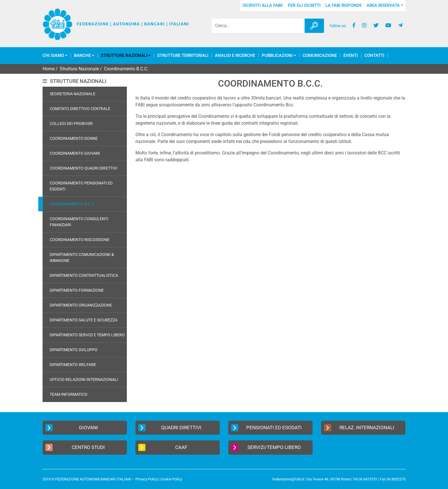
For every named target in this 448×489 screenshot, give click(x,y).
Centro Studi (75, 447)
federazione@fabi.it (288, 479)
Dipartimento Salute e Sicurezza (84, 320)
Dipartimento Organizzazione (81, 305)
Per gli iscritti (304, 5)
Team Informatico (69, 394)
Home (49, 69)
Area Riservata (383, 5)
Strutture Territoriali (183, 56)
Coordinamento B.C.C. (73, 204)
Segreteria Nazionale (73, 94)
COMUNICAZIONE (320, 56)
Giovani (72, 428)
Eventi (351, 56)
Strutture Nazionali (124, 56)
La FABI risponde (344, 5)
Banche (82, 56)
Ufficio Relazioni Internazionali (84, 379)
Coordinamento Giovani (75, 153)
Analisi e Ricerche (235, 56)
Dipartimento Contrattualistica (84, 275)
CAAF (163, 447)
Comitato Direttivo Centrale (80, 109)
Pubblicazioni (277, 56)
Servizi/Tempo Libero (266, 447)
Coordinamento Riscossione (80, 240)
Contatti (374, 56)
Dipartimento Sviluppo (74, 350)
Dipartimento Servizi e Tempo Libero (87, 335)
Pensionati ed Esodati (266, 428)
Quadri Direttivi (170, 428)
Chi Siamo (53, 56)
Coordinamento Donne (74, 138)
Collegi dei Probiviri (71, 124)
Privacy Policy (147, 479)
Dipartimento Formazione (77, 290)
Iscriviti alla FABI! (263, 5)
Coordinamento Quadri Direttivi (84, 168)
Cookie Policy (171, 479)
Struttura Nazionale (79, 69)
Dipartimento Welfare (73, 365)
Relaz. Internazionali (359, 428)
